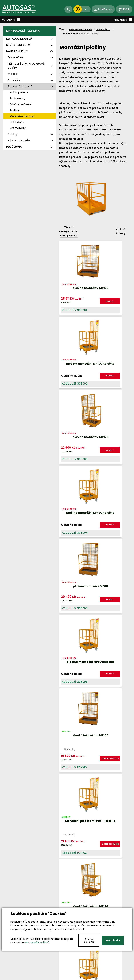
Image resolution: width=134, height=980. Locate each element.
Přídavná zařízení (20, 86)
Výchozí (69, 227)
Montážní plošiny (22, 116)
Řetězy (13, 134)
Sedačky (14, 80)
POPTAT (118, 304)
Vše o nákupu (12, 977)
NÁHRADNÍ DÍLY (17, 51)
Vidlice (13, 74)
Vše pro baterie (19, 140)
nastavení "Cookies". (37, 943)
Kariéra (72, 977)
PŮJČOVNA (14, 147)
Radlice (15, 110)
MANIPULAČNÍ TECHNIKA (23, 31)
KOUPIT (84, 303)
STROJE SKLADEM (18, 45)
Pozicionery (17, 98)
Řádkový (120, 233)
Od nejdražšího (69, 235)
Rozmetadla (18, 128)
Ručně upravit (89, 940)
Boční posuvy (19, 93)
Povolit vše (113, 940)
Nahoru (65, 766)
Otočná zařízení (21, 104)
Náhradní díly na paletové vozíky (26, 66)
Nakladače (17, 122)
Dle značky (15, 57)
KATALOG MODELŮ (19, 39)
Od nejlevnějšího (69, 231)
